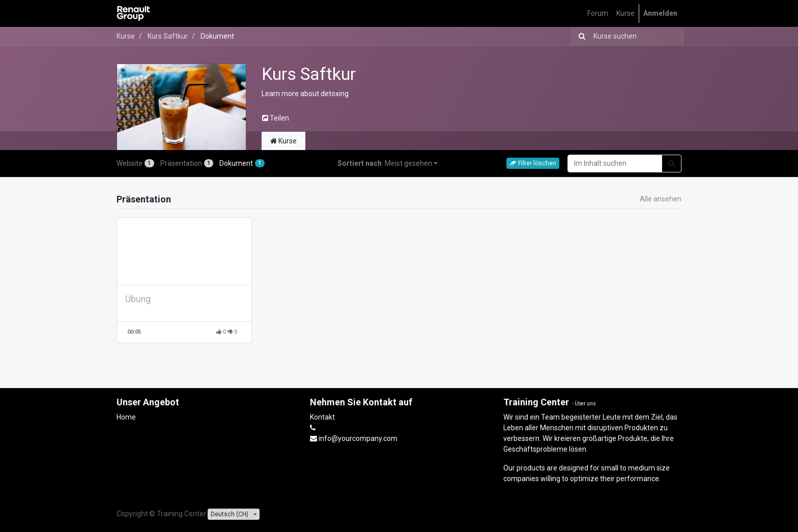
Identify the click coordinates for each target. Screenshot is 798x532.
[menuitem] (598, 13)
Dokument (242, 163)
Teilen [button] (276, 118)
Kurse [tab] (283, 141)
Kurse (126, 36)
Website (135, 163)
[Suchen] (580, 36)
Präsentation (187, 163)
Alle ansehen (661, 199)
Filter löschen (533, 163)
